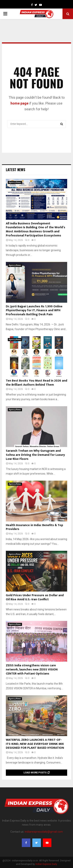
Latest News (15, 170)
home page (19, 103)
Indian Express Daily (46, 864)
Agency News (15, 182)
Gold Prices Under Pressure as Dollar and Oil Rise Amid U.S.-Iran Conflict (35, 597)
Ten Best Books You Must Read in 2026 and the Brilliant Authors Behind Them (36, 383)
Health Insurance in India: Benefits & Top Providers (34, 527)
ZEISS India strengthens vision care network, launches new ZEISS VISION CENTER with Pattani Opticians (32, 670)
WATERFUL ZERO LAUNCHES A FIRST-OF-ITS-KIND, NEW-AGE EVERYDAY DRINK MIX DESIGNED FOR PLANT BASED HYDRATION (35, 744)
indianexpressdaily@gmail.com (44, 832)
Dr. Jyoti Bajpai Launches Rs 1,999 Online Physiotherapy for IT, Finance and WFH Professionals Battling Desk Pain (34, 311)
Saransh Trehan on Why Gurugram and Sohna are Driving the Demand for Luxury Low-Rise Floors (35, 455)
